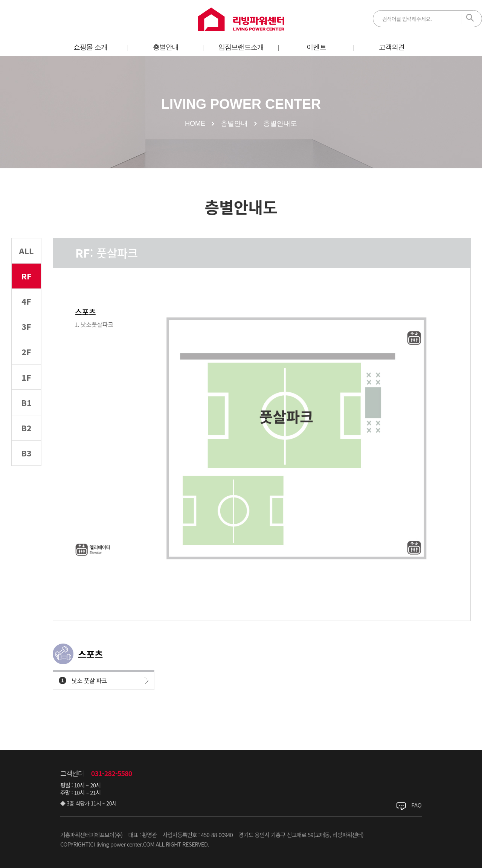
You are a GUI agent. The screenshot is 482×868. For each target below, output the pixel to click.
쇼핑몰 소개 (90, 47)
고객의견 (392, 47)
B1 (27, 434)
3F (27, 344)
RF (27, 283)
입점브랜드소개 (241, 47)
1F (27, 404)
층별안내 (166, 47)
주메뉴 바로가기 (0, 0)
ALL (26, 253)
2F (27, 374)
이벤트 (316, 47)
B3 (27, 495)
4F (27, 313)
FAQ (416, 805)
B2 (27, 465)
